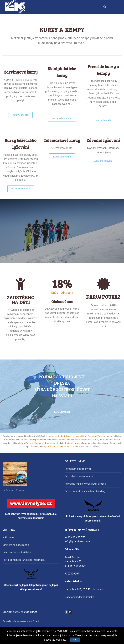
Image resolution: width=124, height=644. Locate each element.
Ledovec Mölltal (79, 436)
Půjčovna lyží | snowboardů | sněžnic (85, 484)
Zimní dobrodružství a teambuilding (85, 491)
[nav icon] (115, 7)
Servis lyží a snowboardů (79, 476)
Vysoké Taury (50, 446)
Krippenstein (107, 440)
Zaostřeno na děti (21, 300)
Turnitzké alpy (76, 446)
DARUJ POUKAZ (103, 297)
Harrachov (53, 436)
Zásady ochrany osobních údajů (21, 621)
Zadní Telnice (64, 436)
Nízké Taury (64, 446)
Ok (75, 640)
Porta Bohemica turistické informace (24, 560)
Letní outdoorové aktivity (17, 552)
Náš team (8, 537)
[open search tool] (105, 7)
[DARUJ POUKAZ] (103, 284)
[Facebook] (66, 612)
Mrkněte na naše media (16, 545)
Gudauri (69, 443)
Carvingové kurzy (21, 72)
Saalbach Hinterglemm (80, 440)
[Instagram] (70, 612)
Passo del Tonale (96, 436)
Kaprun (95, 440)
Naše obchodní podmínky (79, 597)
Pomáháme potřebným (78, 469)
